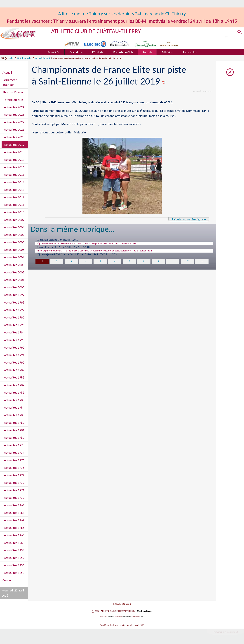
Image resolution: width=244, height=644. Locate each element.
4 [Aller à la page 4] (86, 264)
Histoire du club (25, 58)
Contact (8, 580)
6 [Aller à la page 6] (115, 264)
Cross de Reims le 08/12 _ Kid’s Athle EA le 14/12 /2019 (67, 248)
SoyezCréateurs (127, 617)
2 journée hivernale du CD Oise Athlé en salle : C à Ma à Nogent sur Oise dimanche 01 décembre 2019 (94, 244)
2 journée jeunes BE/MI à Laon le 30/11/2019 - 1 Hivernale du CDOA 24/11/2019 (83, 256)
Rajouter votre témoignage (188, 219)
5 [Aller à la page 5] (100, 264)
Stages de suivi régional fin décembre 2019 (60, 240)
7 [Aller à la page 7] (129, 264)
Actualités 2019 (43, 58)
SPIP (143, 617)
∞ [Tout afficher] (202, 264)
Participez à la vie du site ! (225, 633)
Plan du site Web (122, 604)
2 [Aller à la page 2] (57, 264)
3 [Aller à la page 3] (71, 264)
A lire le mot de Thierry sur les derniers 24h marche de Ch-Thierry (122, 14)
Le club (11, 58)
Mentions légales (145, 612)
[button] (239, 33)
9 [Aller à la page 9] (158, 264)
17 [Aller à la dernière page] (188, 264)
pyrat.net (111, 617)
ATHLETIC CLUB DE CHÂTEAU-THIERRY (97, 31)
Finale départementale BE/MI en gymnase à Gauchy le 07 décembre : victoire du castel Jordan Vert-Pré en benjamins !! (103, 252)
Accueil (7, 72)
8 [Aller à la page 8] (144, 264)
